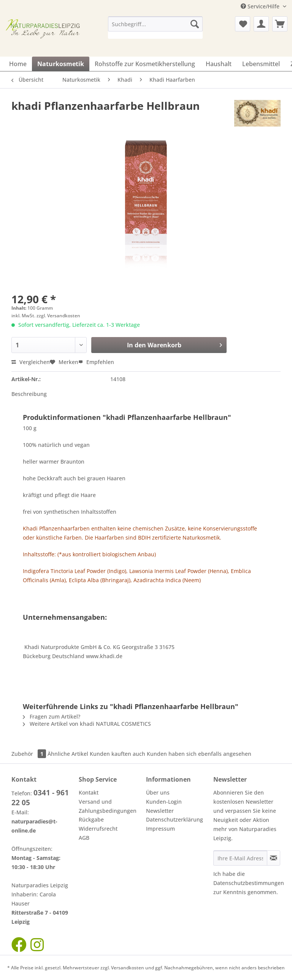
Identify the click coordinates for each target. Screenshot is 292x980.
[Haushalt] (219, 64)
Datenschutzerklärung (175, 819)
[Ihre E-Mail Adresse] (240, 858)
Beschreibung (29, 394)
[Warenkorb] (280, 24)
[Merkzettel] (243, 24)
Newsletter (160, 811)
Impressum (160, 829)
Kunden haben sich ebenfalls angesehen (199, 754)
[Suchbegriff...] (156, 24)
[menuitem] (156, 28)
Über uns (158, 792)
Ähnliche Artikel (68, 754)
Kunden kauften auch (117, 754)
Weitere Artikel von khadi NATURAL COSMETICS (87, 724)
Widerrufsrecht (98, 829)
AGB (84, 838)
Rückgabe (91, 819)
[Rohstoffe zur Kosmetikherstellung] (145, 64)
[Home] (18, 64)
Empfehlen (96, 362)
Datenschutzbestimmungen (249, 883)
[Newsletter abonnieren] (274, 858)
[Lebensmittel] (261, 64)
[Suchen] (195, 24)
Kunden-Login (164, 802)
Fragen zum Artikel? (52, 716)
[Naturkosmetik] (61, 64)
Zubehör (29, 754)
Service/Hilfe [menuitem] (261, 6)
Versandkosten (128, 968)
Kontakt (89, 792)
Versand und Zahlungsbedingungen (108, 806)
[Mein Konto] (261, 24)
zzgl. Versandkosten (58, 316)
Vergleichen (31, 362)
